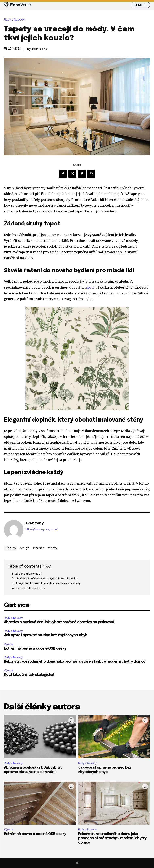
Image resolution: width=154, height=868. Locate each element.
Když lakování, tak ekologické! (29, 675)
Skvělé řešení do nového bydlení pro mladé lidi (47, 578)
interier (38, 548)
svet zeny (39, 49)
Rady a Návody (15, 20)
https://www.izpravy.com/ (42, 529)
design (24, 548)
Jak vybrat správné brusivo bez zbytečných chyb (46, 635)
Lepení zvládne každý (31, 588)
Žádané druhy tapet (28, 574)
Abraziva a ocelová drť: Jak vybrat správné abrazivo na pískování (59, 622)
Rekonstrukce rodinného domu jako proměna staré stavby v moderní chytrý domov (75, 662)
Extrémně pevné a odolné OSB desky (35, 649)
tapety (90, 287)
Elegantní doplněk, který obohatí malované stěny (48, 583)
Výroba (8, 644)
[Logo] (17, 5)
